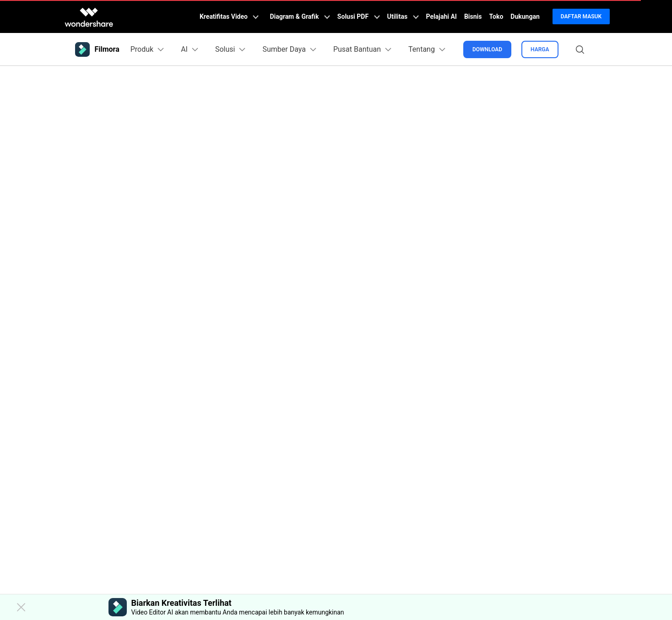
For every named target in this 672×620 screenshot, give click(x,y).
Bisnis (473, 16)
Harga (540, 49)
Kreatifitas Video (229, 16)
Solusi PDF (359, 16)
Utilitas (403, 16)
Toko (496, 16)
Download (487, 49)
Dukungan (525, 16)
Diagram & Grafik (300, 16)
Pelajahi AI (442, 16)
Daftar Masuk (581, 16)
